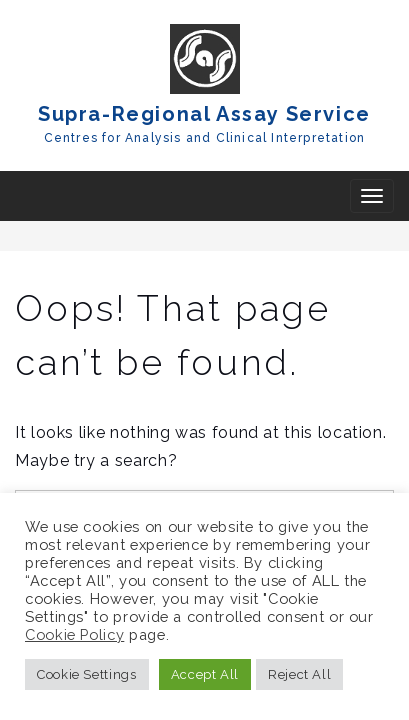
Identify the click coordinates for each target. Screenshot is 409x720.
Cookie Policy (74, 634)
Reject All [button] (299, 674)
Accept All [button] (205, 674)
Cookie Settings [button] (87, 674)
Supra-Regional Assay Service (204, 114)
